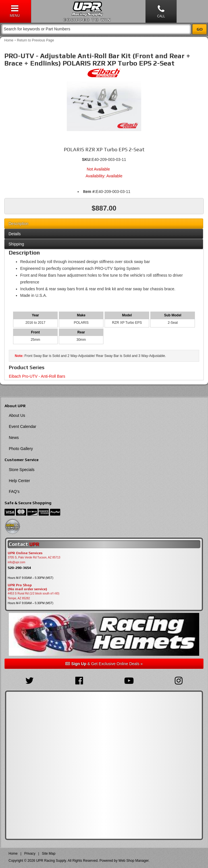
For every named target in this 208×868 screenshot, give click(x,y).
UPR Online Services (25, 553)
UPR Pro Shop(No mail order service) (27, 587)
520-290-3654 (19, 568)
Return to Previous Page (35, 40)
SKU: (87, 159)
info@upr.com (16, 562)
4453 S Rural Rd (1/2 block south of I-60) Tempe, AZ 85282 (34, 596)
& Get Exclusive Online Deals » (104, 664)
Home (9, 40)
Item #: (89, 192)
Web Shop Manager (134, 861)
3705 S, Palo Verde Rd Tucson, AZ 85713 (34, 557)
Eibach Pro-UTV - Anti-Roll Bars (37, 376)
